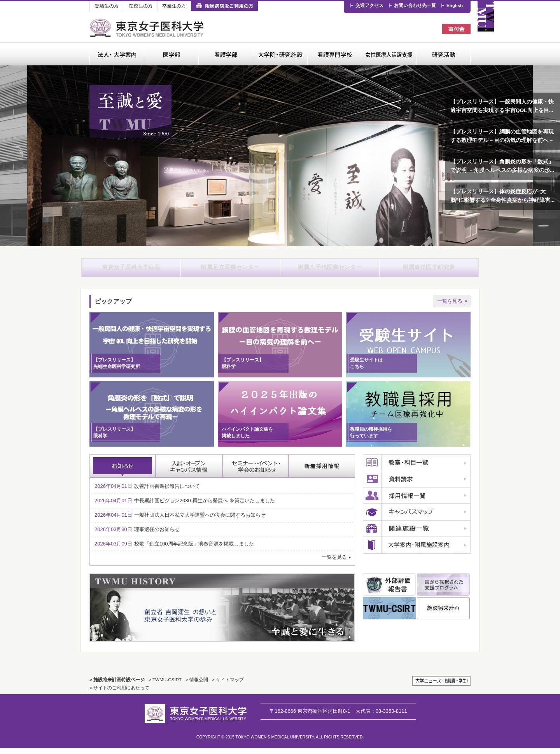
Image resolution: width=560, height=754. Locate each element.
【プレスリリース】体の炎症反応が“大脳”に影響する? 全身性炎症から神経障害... (502, 196)
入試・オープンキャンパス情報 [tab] (189, 472)
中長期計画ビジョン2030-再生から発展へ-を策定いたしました (185, 506)
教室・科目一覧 (417, 469)
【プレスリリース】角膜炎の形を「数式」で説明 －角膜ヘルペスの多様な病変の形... (502, 166)
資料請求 (417, 485)
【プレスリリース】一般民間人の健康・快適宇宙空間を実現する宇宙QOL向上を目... (502, 106)
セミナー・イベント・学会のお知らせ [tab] (256, 472)
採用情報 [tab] (322, 472)
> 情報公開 (197, 685)
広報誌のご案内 (417, 551)
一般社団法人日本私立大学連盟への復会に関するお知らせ (180, 521)
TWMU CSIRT (389, 614)
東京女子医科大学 (148, 28)
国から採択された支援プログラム (443, 590)
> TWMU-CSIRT (165, 685)
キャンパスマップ (417, 518)
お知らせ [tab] (123, 472)
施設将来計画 (443, 614)
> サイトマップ (228, 685)
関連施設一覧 (417, 535)
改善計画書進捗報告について (147, 492)
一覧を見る (450, 306)
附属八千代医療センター (330, 270)
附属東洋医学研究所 (429, 270)
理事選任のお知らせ (137, 535)
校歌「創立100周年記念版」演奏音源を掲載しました (174, 549)
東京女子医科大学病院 (131, 270)
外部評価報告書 (389, 590)
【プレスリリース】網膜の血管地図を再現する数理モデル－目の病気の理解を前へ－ (502, 136)
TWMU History (222, 614)
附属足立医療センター (230, 270)
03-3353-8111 (381, 716)
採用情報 (417, 501)
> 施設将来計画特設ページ (117, 685)
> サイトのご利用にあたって (119, 694)
